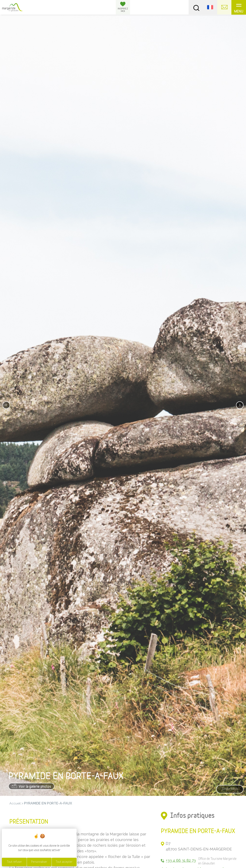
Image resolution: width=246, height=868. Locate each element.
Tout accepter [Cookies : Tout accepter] (64, 862)
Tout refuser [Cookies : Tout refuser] (14, 862)
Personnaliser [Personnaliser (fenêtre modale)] (39, 862)
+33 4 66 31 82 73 (181, 861)
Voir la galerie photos (32, 786)
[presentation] (6, 405)
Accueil (15, 803)
